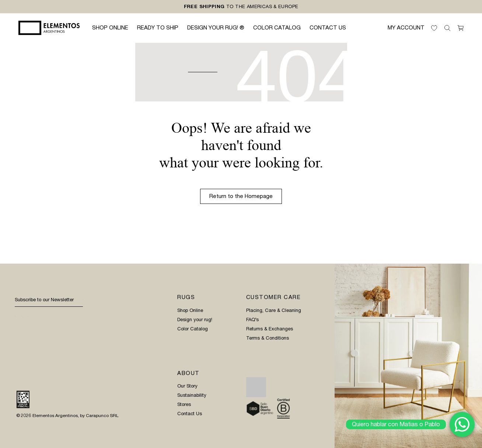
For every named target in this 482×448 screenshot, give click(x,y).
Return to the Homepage (241, 196)
